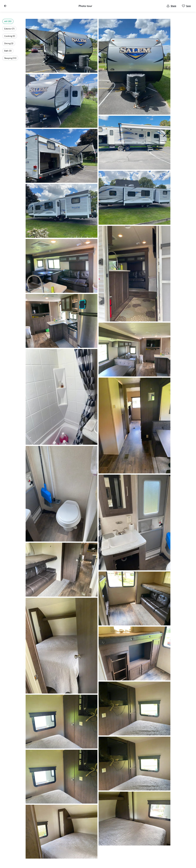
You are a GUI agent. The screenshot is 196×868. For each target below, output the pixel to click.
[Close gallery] (5, 6)
